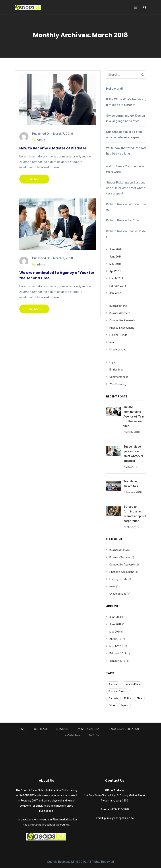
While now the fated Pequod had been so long (126, 151)
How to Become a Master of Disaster (53, 148)
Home (21, 729)
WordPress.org (118, 384)
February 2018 (118, 286)
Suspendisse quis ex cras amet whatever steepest (124, 134)
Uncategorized (118, 350)
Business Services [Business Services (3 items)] (118, 691)
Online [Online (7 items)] (112, 705)
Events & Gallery (88, 729)
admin (41, 140)
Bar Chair (134, 220)
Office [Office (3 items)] (139, 698)
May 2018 (115, 264)
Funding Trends (118, 335)
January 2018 (117, 293)
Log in (113, 362)
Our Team (40, 729)
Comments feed (119, 377)
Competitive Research (122, 320)
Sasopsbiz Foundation (124, 729)
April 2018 (115, 271)
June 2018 (116, 257)
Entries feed (116, 370)
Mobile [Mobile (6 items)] (127, 698)
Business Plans (118, 306)
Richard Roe (114, 204)
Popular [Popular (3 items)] (125, 705)
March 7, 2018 (63, 134)
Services (62, 729)
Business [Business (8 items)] (113, 684)
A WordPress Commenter (124, 166)
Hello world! (114, 89)
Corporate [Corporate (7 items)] (113, 698)
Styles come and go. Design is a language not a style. (126, 118)
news (112, 342)
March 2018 (116, 278)
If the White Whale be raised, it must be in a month (126, 102)
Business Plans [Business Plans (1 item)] (132, 684)
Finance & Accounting (122, 328)
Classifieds (72, 735)
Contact (95, 735)
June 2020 (116, 249)
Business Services (120, 313)
